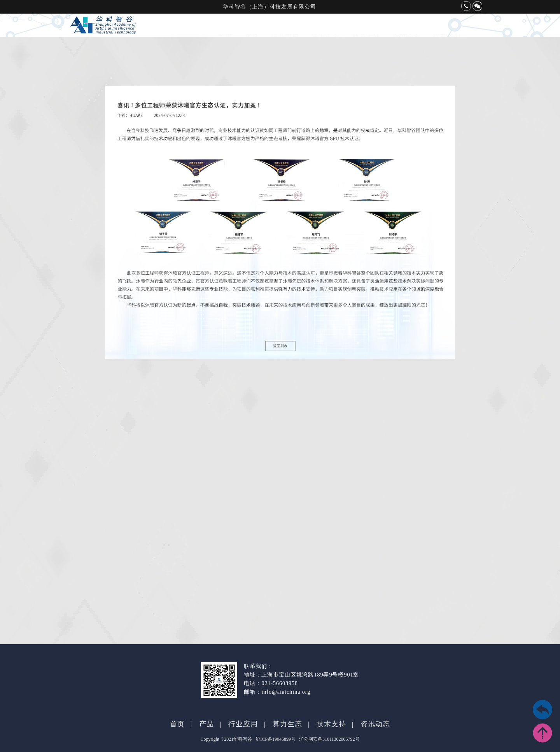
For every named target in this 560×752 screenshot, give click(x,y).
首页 (225, 30)
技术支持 (366, 30)
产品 (251, 30)
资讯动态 (406, 30)
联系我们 (446, 30)
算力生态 (325, 30)
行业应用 (285, 30)
